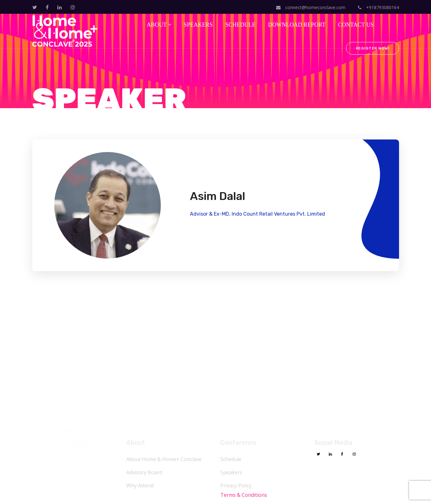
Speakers (231, 472)
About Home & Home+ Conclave (164, 459)
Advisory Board (144, 472)
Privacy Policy (236, 486)
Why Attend (140, 486)
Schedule (231, 459)
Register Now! (373, 48)
